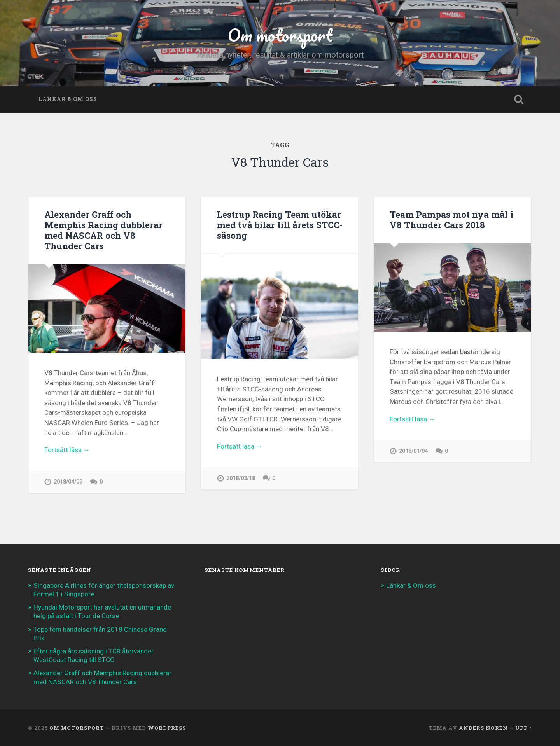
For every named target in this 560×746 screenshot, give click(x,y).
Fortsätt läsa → (67, 450)
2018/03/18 (241, 478)
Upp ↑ (524, 728)
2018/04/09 (68, 482)
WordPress (167, 728)
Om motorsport (280, 35)
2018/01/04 (413, 451)
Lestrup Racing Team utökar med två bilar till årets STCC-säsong (280, 225)
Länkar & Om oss (68, 99)
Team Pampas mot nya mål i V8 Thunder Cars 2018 (451, 219)
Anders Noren (483, 728)
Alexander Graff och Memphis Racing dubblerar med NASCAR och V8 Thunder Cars (103, 230)
